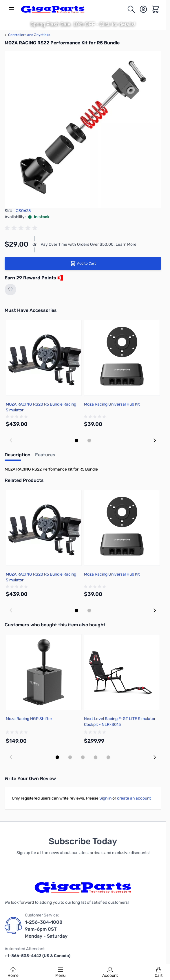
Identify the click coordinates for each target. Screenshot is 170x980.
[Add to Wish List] (10, 290)
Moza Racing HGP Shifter (29, 719)
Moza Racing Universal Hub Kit (112, 404)
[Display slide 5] (108, 757)
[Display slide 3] (83, 757)
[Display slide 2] (89, 440)
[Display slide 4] (96, 757)
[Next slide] (155, 440)
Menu (60, 972)
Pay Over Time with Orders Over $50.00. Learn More (88, 244)
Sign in (105, 798)
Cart (159, 972)
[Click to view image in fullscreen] (83, 129)
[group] (22, 228)
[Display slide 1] (76, 440)
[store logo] (53, 9)
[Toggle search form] (131, 9)
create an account (134, 798)
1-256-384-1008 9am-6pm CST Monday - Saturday (46, 929)
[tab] (18, 457)
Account (110, 972)
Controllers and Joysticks (27, 35)
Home (13, 972)
